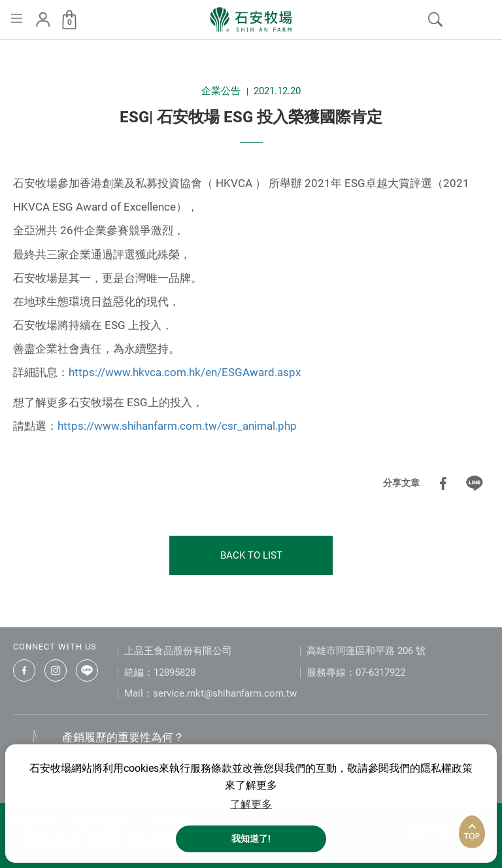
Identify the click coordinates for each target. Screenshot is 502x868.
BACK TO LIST (251, 555)
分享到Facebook (443, 483)
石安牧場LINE (87, 670)
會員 (43, 20)
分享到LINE (475, 483)
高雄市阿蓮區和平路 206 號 (366, 651)
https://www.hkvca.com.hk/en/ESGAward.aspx (185, 372)
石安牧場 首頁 (251, 20)
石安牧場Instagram (56, 670)
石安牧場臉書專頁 (24, 670)
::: (4, 51)
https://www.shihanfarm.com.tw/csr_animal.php (177, 426)
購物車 (70, 22)
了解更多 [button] (251, 804)
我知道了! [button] (251, 839)
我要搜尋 (435, 20)
